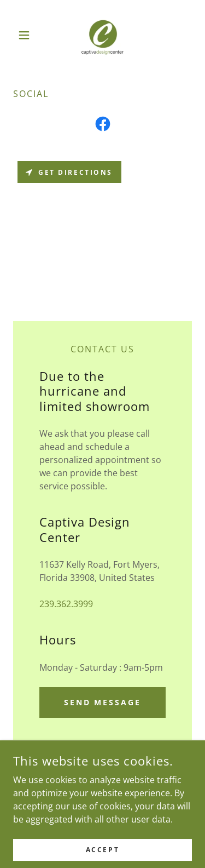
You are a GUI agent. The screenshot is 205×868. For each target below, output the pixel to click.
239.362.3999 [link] (66, 604)
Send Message (103, 702)
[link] (102, 35)
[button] (27, 35)
